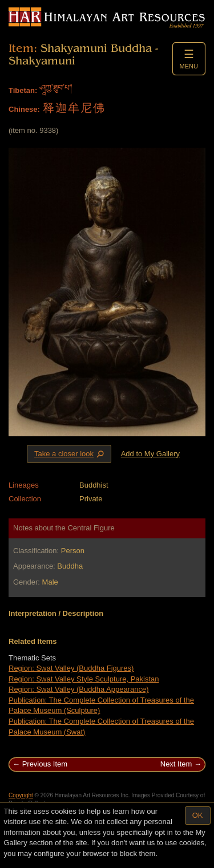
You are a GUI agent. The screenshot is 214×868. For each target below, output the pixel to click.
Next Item (176, 764)
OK (198, 815)
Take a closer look (70, 453)
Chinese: (24, 109)
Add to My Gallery (150, 454)
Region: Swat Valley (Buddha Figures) (71, 668)
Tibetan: (23, 90)
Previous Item (45, 764)
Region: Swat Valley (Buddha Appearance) (78, 689)
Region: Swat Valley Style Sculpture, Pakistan (84, 679)
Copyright (21, 795)
